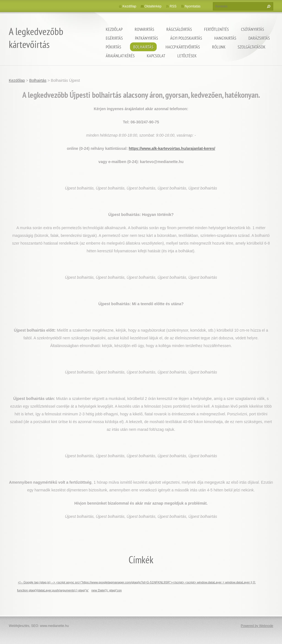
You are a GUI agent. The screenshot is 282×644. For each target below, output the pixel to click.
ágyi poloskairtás (186, 38)
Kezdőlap (114, 29)
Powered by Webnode (257, 626)
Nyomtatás (193, 6)
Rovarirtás (144, 29)
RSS (173, 6)
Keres (268, 6)
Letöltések (187, 56)
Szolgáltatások (252, 47)
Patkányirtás (147, 38)
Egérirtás (114, 38)
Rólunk (219, 47)
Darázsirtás (259, 38)
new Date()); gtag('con (107, 590)
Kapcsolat (156, 56)
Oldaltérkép (153, 6)
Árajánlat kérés (120, 56)
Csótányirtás (253, 29)
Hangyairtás (225, 38)
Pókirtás (113, 47)
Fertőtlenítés (216, 29)
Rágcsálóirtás (179, 29)
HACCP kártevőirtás (183, 47)
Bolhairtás (143, 47)
